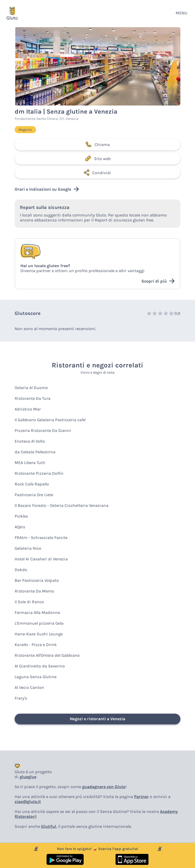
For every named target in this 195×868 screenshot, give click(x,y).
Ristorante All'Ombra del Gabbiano (47, 655)
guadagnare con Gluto (104, 787)
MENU (181, 13)
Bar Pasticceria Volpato (37, 580)
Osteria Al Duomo (31, 388)
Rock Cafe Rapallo (32, 484)
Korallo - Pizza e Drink (36, 645)
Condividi (97, 173)
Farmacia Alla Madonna (37, 612)
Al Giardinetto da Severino (40, 666)
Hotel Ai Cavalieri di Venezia (41, 559)
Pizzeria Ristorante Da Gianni (43, 430)
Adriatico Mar (28, 409)
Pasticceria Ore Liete (34, 495)
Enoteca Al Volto (30, 441)
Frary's (21, 698)
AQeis (20, 527)
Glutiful (49, 826)
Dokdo (21, 570)
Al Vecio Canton (29, 687)
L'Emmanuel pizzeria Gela (39, 623)
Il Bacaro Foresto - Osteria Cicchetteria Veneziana (62, 505)
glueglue (28, 777)
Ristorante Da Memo (34, 591)
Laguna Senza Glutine (36, 677)
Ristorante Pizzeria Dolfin (39, 473)
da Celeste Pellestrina (35, 452)
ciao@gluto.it (28, 802)
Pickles (21, 516)
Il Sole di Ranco (29, 602)
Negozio (25, 130)
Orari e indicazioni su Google (47, 189)
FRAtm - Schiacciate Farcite (41, 538)
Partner (141, 797)
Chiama (97, 144)
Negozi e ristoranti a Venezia (97, 719)
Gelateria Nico (28, 548)
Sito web (98, 159)
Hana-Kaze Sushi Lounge (39, 634)
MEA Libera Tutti (30, 463)
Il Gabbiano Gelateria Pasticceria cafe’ (50, 420)
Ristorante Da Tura (33, 398)
